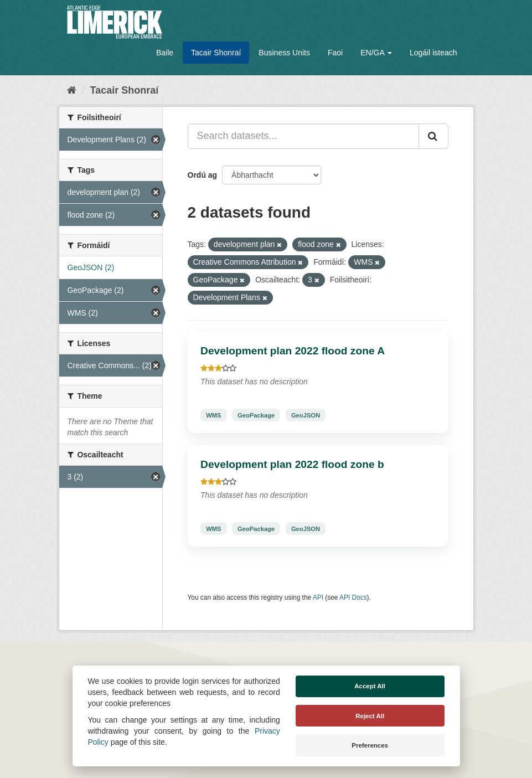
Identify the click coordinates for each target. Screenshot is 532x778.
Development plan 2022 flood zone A (293, 351)
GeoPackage (256, 415)
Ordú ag (203, 175)
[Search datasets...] (303, 136)
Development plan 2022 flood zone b (292, 464)
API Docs (353, 597)
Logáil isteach (433, 53)
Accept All (370, 686)
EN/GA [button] (376, 53)
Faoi (335, 53)
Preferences (370, 745)
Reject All (370, 716)
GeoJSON (306, 415)
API (318, 597)
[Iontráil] (433, 136)
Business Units (284, 53)
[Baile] (72, 90)
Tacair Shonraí (216, 53)
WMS (213, 415)
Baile (165, 53)
